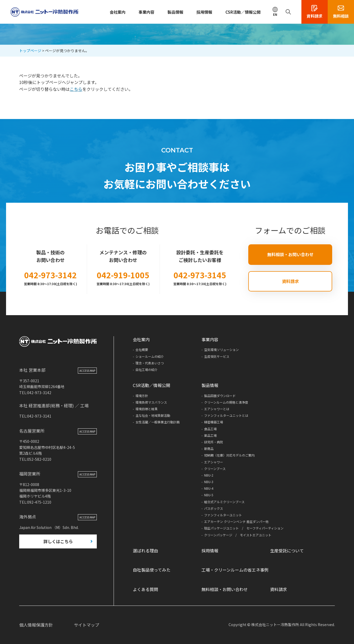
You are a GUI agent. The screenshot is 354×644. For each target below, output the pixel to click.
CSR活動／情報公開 (243, 12)
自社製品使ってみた (152, 570)
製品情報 (175, 12)
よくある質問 (145, 589)
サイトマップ (87, 625)
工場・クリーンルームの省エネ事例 (235, 570)
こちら (76, 89)
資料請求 (290, 281)
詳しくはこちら (58, 542)
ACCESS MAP (87, 372)
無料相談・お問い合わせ (290, 254)
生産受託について (287, 551)
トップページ (30, 51)
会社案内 (118, 12)
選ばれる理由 (145, 551)
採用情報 (204, 12)
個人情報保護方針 (36, 625)
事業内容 (146, 12)
